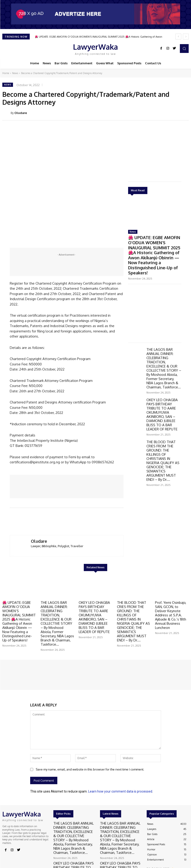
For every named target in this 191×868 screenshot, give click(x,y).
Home (6, 73)
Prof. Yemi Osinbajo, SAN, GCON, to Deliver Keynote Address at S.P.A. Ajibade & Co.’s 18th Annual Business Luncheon (171, 594)
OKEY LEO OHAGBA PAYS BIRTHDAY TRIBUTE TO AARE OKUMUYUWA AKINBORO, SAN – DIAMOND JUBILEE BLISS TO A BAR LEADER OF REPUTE (163, 376)
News (15, 73)
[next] (186, 37)
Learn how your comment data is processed (120, 765)
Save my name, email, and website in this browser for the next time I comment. (90, 743)
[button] (184, 49)
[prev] (178, 37)
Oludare (21, 113)
